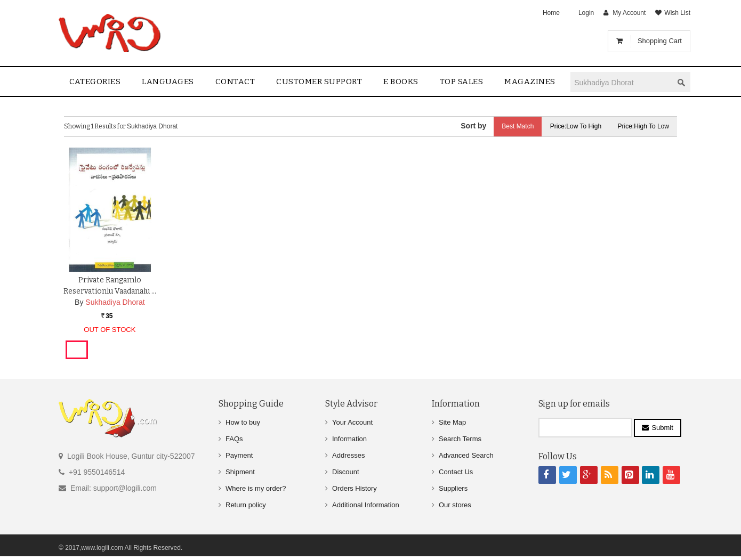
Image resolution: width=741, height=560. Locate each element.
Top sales (462, 82)
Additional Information (366, 505)
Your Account (352, 422)
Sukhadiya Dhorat (115, 302)
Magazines (530, 82)
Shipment (240, 472)
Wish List (677, 13)
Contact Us (456, 472)
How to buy (243, 422)
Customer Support (319, 82)
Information (349, 439)
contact (235, 82)
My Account (629, 13)
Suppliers (453, 488)
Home (551, 13)
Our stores (455, 505)
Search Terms (460, 439)
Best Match (518, 126)
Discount (346, 472)
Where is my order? (256, 488)
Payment (239, 455)
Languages (168, 82)
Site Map (452, 422)
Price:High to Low (644, 126)
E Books (401, 82)
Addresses (348, 455)
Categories (95, 82)
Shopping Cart (660, 41)
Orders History (355, 488)
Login (586, 13)
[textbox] (622, 82)
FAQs (234, 439)
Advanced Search (466, 455)
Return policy (246, 505)
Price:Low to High (576, 126)
